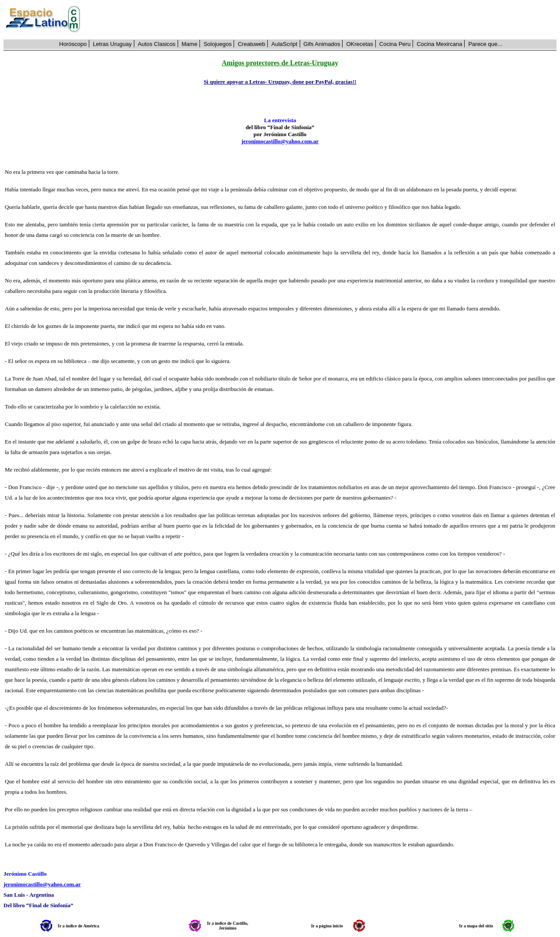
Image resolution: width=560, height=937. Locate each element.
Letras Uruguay (112, 44)
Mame (189, 44)
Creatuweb (251, 44)
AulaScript (284, 44)
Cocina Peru (395, 44)
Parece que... (485, 44)
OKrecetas (359, 44)
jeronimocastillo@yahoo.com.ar (280, 141)
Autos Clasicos (157, 44)
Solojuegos (217, 44)
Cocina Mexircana (439, 44)
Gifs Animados (322, 44)
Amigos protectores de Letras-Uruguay (280, 63)
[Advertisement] (323, 20)
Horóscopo (73, 44)
